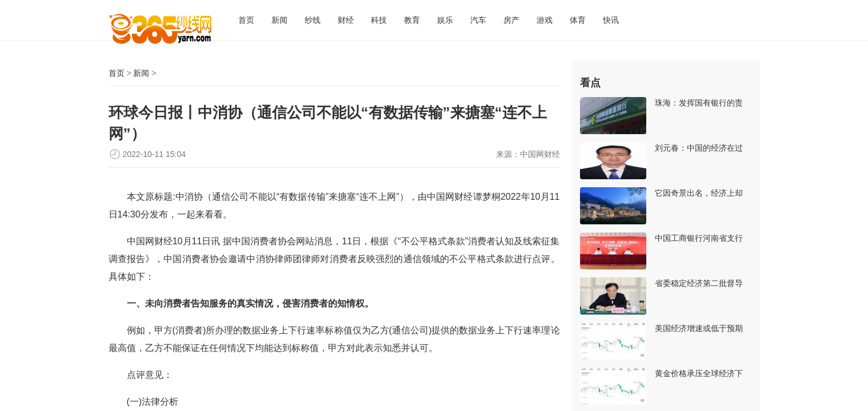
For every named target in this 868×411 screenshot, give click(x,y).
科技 (379, 20)
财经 (346, 20)
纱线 (313, 20)
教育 (412, 20)
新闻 (279, 20)
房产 (511, 20)
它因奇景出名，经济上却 (699, 193)
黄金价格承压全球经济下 (699, 373)
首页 (246, 20)
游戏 (545, 20)
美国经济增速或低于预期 (699, 328)
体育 (578, 20)
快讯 (611, 20)
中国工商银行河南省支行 (699, 238)
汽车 (478, 20)
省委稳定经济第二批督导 (699, 283)
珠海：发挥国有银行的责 (699, 103)
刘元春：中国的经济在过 (699, 148)
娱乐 (445, 20)
